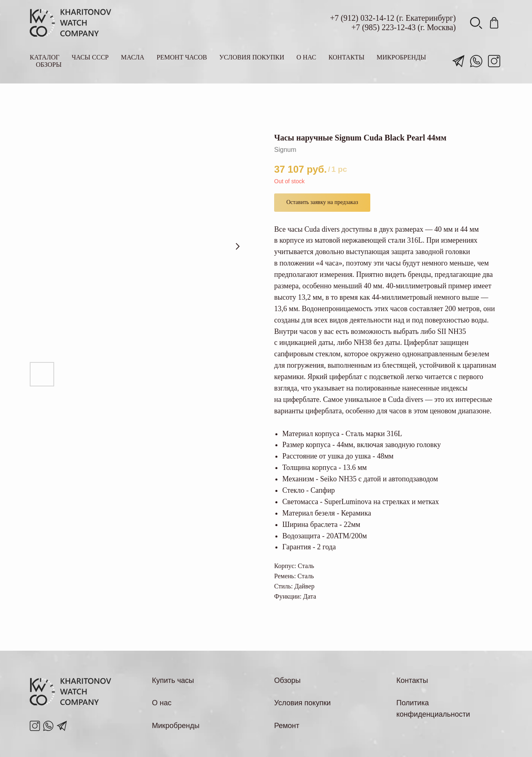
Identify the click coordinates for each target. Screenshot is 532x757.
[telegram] (458, 61)
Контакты (346, 57)
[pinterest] (494, 23)
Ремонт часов (182, 57)
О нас (307, 57)
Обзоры (49, 65)
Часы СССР (90, 57)
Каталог (45, 57)
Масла (133, 57)
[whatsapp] (476, 61)
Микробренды (401, 57)
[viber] (476, 23)
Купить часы (173, 680)
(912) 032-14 (362, 18)
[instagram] (494, 61)
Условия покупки (252, 57)
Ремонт (287, 726)
